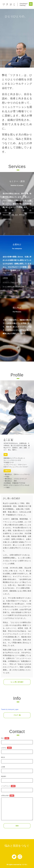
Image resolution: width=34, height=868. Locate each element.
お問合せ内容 (8, 796)
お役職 (3, 767)
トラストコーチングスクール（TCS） (13, 345)
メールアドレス (8, 786)
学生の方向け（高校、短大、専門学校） (14, 215)
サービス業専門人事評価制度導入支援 (13, 287)
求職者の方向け (7, 219)
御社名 (3, 757)
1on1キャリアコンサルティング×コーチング (15, 341)
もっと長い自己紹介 (17, 682)
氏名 (5, 738)
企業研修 (5, 278)
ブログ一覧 (17, 715)
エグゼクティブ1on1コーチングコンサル (14, 282)
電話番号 (4, 776)
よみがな (6, 748)
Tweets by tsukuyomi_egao (10, 709)
